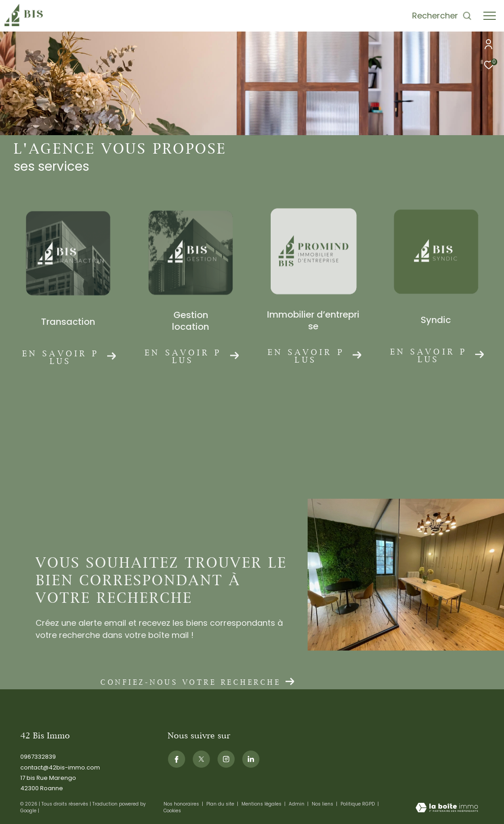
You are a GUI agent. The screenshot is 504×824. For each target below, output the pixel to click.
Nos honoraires (182, 804)
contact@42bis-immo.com (60, 767)
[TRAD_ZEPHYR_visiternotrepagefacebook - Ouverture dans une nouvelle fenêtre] (177, 759)
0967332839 (38, 757)
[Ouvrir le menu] (490, 16)
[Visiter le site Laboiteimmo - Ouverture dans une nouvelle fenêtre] (447, 808)
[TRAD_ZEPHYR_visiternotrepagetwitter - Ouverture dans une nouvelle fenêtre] (201, 759)
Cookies (172, 811)
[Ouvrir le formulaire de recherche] (442, 16)
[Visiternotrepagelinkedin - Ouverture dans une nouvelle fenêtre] (251, 759)
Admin (297, 804)
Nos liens (323, 804)
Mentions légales (262, 804)
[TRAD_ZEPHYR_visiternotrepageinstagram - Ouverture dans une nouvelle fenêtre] (226, 759)
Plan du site (221, 804)
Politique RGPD (358, 804)
